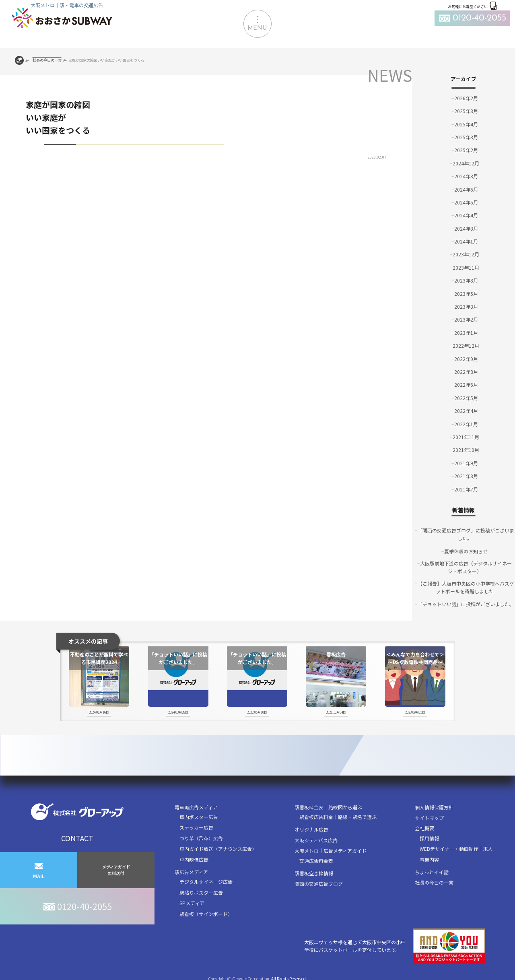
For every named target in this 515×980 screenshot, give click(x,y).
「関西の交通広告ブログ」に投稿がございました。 (466, 534)
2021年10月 (466, 450)
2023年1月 (466, 333)
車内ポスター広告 (199, 817)
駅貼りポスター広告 (201, 892)
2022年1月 (466, 424)
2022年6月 (466, 385)
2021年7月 (466, 489)
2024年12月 (466, 163)
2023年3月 (466, 306)
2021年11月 (466, 437)
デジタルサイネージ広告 (206, 882)
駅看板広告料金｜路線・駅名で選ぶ (338, 817)
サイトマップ (429, 818)
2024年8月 (466, 176)
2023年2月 (466, 319)
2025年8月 (466, 111)
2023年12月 (466, 254)
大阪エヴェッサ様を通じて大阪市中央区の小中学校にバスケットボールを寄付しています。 (395, 946)
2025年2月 (466, 150)
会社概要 (424, 828)
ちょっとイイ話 (432, 872)
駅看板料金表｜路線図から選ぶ (328, 807)
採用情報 (429, 838)
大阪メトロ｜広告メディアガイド (331, 851)
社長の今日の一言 (434, 882)
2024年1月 (466, 241)
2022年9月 (466, 359)
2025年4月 (466, 124)
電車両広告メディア (196, 807)
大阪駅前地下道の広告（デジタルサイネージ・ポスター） (466, 567)
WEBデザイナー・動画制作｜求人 (456, 849)
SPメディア (192, 903)
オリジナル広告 (311, 829)
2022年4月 (466, 411)
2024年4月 (466, 215)
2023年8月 (466, 280)
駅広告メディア (191, 872)
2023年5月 (466, 294)
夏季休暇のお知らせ (466, 551)
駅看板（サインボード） (206, 914)
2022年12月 (466, 346)
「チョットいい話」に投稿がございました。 (466, 604)
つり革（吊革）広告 (201, 838)
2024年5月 (466, 202)
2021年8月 (466, 476)
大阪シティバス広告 (316, 840)
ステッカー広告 (196, 827)
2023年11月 (466, 267)
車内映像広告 (194, 859)
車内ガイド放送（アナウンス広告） (218, 849)
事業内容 (429, 859)
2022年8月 (466, 372)
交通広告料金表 (316, 861)
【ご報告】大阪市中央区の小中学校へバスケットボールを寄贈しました (466, 587)
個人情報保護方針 (434, 807)
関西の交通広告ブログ (319, 884)
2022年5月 (466, 398)
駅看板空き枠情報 (314, 873)
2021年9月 (466, 463)
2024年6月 (466, 189)
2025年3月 (466, 137)
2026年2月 (466, 98)
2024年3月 (466, 228)
